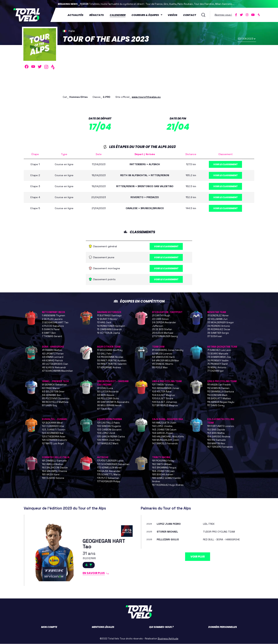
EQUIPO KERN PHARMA (109, 420)
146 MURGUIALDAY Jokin (166, 440)
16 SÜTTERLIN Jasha (109, 333)
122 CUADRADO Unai (53, 426)
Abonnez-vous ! (223, 15)
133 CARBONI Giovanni (109, 430)
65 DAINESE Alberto (163, 364)
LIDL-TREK (209, 524)
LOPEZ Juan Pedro (169, 524)
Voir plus (198, 557)
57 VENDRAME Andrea (109, 368)
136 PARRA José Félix (109, 440)
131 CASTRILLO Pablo (109, 423)
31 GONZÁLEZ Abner (218, 316)
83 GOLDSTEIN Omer (53, 392)
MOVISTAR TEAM (217, 312)
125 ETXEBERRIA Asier (54, 437)
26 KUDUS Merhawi (163, 333)
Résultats (97, 15)
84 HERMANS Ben (52, 395)
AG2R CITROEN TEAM (109, 347)
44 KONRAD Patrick (52, 361)
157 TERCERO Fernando (220, 447)
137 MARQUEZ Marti (108, 444)
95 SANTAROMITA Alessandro (113, 402)
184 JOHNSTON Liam (163, 471)
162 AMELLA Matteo (53, 464)
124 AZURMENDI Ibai (53, 433)
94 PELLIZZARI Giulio (108, 399)
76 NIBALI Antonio (217, 368)
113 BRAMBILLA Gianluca (221, 392)
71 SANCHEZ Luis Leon (219, 350)
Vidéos (173, 15)
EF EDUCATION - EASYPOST (167, 312)
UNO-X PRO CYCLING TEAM (167, 381)
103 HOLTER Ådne (162, 392)
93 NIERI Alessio (106, 395)
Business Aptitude (168, 639)
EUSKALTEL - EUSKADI (55, 420)
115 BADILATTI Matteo (219, 399)
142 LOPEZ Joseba (162, 426)
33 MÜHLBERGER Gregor (221, 323)
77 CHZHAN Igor (216, 371)
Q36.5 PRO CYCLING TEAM (222, 381)
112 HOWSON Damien (218, 388)
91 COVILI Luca (105, 388)
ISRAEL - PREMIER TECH (55, 381)
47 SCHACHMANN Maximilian (57, 371)
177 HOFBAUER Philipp (109, 482)
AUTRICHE (103, 457)
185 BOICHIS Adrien (163, 475)
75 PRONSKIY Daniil (217, 364)
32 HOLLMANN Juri (217, 319)
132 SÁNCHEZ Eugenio (109, 426)
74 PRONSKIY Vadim (218, 361)
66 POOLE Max (160, 368)
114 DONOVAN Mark (217, 395)
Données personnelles (223, 627)
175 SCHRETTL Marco (109, 475)
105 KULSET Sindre (163, 399)
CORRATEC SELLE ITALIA (56, 457)
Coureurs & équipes (145, 15)
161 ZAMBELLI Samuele (54, 461)
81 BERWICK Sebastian (54, 385)
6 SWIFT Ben (49, 333)
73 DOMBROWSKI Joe (219, 357)
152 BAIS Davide (216, 430)
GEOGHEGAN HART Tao (104, 544)
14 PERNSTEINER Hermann (111, 326)
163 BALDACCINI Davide (55, 468)
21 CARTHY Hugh (161, 316)
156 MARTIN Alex (216, 444)
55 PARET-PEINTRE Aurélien (112, 361)
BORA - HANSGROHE (53, 347)
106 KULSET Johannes (165, 402)
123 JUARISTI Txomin (54, 430)
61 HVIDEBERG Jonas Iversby (168, 350)
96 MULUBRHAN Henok (109, 406)
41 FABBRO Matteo (52, 350)
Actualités (75, 15)
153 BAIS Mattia (216, 433)
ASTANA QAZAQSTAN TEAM (222, 347)
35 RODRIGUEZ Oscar (219, 330)
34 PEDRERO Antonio (219, 326)
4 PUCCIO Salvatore (53, 326)
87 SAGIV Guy (49, 406)
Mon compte (49, 627)
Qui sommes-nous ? (161, 627)
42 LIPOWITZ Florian (53, 354)
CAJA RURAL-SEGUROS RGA (167, 420)
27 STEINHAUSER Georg (165, 337)
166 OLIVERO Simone (53, 478)
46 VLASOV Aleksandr (54, 368)
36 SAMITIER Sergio (218, 333)
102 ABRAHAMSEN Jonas (166, 388)
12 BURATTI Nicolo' (107, 319)
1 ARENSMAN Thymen (54, 316)
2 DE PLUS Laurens (52, 319)
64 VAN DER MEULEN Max (166, 361)
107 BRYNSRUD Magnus (165, 406)
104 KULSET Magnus (163, 395)
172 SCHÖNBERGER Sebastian (113, 464)
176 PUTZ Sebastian (108, 478)
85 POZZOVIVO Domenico (56, 399)
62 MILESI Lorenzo (162, 354)
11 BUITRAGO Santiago (109, 316)
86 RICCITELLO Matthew (55, 402)
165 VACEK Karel (51, 475)
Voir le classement (226, 164)
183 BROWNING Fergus (164, 468)
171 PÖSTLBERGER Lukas (110, 461)
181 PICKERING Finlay (163, 461)
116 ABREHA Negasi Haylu (221, 402)
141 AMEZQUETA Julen (164, 423)
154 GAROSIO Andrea (219, 437)
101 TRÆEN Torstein (163, 385)
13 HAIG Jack (104, 323)
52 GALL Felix (104, 354)
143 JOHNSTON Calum (164, 430)
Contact (190, 15)
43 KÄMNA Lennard (53, 357)
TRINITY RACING (161, 457)
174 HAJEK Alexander (109, 471)
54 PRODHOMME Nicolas (110, 357)
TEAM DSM (158, 347)
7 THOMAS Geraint (52, 337)
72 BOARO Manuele (218, 354)
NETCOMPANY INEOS (54, 312)
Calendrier (118, 15)
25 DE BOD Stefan (162, 330)
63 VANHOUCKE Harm (163, 357)
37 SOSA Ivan (215, 337)
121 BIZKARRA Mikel (52, 423)
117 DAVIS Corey (216, 406)
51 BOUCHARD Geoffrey (110, 350)
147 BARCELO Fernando (165, 444)
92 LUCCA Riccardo (108, 392)
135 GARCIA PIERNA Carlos (111, 437)
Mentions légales (103, 627)
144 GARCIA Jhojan (163, 433)
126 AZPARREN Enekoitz (55, 440)
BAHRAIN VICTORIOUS (109, 312)
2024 (149, 524)
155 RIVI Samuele (216, 440)
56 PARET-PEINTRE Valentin (112, 364)
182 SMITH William (162, 464)
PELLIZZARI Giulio (168, 540)
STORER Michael (167, 532)
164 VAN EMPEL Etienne (55, 471)
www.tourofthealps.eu (146, 97)
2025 (149, 532)
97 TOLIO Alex (105, 409)
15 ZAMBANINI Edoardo (109, 330)
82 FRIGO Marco (51, 388)
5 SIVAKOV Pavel (51, 330)
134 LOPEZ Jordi (106, 433)
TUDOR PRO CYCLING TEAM (219, 532)
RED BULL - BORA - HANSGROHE (221, 540)
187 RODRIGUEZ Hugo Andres (168, 485)
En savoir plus (94, 573)
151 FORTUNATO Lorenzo (221, 426)
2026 (149, 540)
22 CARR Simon (160, 319)
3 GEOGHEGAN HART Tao (55, 323)
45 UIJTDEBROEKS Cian (55, 364)
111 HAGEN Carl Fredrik (219, 385)
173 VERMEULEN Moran (109, 468)
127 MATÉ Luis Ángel (53, 444)
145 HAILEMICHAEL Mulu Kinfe (168, 437)
